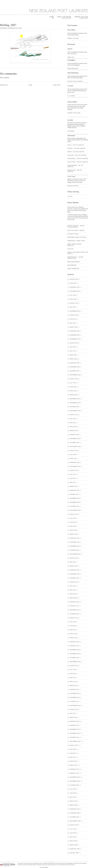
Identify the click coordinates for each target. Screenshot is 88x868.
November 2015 (75, 546)
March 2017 (74, 486)
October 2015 (74, 550)
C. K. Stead (71, 96)
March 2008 (74, 845)
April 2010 (73, 761)
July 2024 (73, 295)
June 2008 (73, 833)
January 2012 (74, 690)
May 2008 (73, 837)
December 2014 (75, 574)
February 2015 (75, 570)
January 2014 (74, 606)
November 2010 (75, 733)
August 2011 (74, 709)
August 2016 (74, 514)
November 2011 (75, 698)
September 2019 (75, 411)
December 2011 (75, 694)
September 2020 (75, 375)
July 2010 (73, 749)
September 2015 (75, 554)
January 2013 (74, 646)
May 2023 (73, 307)
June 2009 (73, 793)
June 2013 (73, 626)
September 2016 (75, 510)
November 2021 (75, 339)
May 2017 (73, 482)
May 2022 (73, 323)
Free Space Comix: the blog (77, 237)
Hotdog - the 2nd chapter (76, 148)
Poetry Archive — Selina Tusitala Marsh (76, 226)
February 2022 (75, 331)
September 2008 (75, 821)
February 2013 (75, 642)
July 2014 (73, 586)
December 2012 (75, 650)
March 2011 (74, 717)
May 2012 (73, 678)
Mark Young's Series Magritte (75, 245)
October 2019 (74, 407)
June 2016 (73, 522)
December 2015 (75, 542)
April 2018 (73, 459)
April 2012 (73, 682)
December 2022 (75, 311)
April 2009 (73, 801)
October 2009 (74, 785)
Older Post (57, 85)
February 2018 (75, 463)
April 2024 (73, 299)
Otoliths (70, 249)
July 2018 (73, 455)
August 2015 (74, 558)
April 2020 (73, 391)
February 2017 (75, 490)
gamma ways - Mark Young (76, 241)
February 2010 (75, 769)
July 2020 (73, 383)
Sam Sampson (72, 265)
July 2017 (73, 474)
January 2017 (74, 494)
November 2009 (75, 781)
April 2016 (73, 530)
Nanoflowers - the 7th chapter (75, 166)
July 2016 (73, 518)
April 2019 (73, 427)
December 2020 (75, 367)
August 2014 (74, 582)
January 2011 (74, 725)
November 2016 (75, 502)
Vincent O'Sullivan (74, 113)
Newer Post (4, 85)
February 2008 (75, 849)
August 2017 (74, 470)
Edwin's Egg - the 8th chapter (75, 171)
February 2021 (75, 363)
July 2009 (73, 789)
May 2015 (73, 562)
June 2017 (73, 478)
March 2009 (74, 805)
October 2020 (74, 371)
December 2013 (75, 610)
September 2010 (75, 741)
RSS (71, 196)
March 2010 (74, 765)
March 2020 (74, 395)
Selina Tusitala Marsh (75, 81)
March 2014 (74, 598)
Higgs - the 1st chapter (76, 145)
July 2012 (73, 670)
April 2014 (73, 594)
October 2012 (74, 658)
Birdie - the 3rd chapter (76, 152)
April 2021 (73, 355)
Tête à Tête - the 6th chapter (78, 162)
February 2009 (75, 809)
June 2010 (73, 753)
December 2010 (75, 729)
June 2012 (73, 674)
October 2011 (74, 702)
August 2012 (74, 666)
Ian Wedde (71, 131)
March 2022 (74, 327)
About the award (64, 17)
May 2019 (73, 423)
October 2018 (74, 443)
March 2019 (74, 431)
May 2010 (73, 757)
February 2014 (75, 602)
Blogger (46, 867)
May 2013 (73, 630)
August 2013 (74, 618)
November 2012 (75, 654)
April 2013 (73, 634)
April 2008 (73, 841)
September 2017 (75, 466)
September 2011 (75, 706)
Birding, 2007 (8, 25)
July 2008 (73, 829)
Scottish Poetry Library (76, 231)
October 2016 (74, 506)
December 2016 (75, 498)
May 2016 (73, 526)
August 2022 (74, 315)
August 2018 (74, 451)
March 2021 (74, 359)
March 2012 (74, 686)
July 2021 (73, 347)
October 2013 (74, 614)
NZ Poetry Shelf (73, 234)
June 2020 (73, 387)
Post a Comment (5, 78)
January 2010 (74, 773)
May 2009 (73, 797)
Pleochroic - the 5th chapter (78, 159)
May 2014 (73, 590)
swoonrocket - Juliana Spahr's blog (75, 258)
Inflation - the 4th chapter (77, 155)
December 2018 (75, 439)
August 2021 (74, 343)
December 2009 (75, 777)
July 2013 (73, 622)
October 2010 (74, 737)
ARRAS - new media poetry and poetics (78, 253)
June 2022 (73, 319)
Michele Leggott (73, 186)
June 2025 (73, 283)
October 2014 (74, 578)
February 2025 (75, 287)
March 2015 (74, 566)
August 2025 (74, 279)
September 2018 (75, 447)
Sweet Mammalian (73, 269)
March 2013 (74, 638)
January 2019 (74, 435)
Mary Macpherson (74, 262)
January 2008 (74, 853)
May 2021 (73, 351)
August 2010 (74, 745)
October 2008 (74, 817)
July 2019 (73, 419)
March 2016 (74, 534)
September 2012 (75, 662)
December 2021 (75, 335)
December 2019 (75, 399)
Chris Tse (71, 57)
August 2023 (74, 303)
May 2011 (73, 713)
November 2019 (75, 403)
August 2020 (74, 379)
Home (52, 17)
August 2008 (74, 825)
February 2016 (75, 538)
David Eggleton (78, 69)
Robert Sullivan (81, 17)
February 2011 (75, 721)
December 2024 (75, 291)
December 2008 (75, 813)
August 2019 (74, 415)
